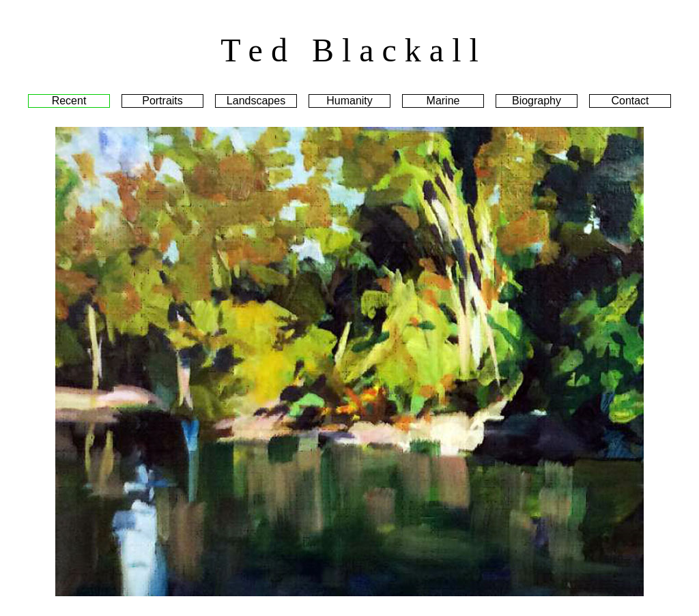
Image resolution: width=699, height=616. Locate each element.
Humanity (349, 101)
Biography (537, 101)
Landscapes (256, 101)
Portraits (162, 101)
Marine (443, 101)
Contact (630, 101)
